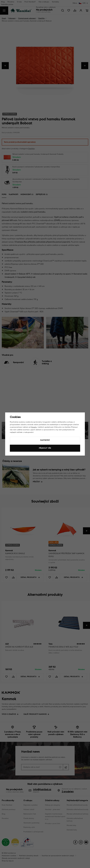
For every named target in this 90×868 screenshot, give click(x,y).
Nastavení (45, 440)
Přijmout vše (45, 448)
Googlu (34, 427)
